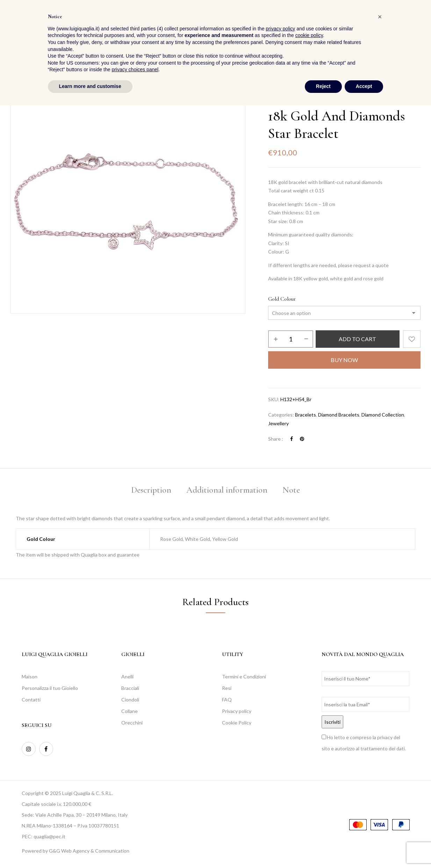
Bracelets (324, 101)
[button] (415, 25)
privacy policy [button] (280, 791)
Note (291, 490)
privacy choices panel (135, 832)
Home (274, 101)
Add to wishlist (412, 339)
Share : (276, 439)
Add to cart (357, 339)
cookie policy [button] (309, 798)
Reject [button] (323, 849)
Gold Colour (282, 299)
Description (151, 490)
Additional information (227, 490)
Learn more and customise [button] (90, 849)
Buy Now (344, 360)
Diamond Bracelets (339, 415)
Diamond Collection (383, 415)
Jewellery (297, 101)
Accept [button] (364, 849)
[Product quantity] (291, 339)
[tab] (151, 491)
